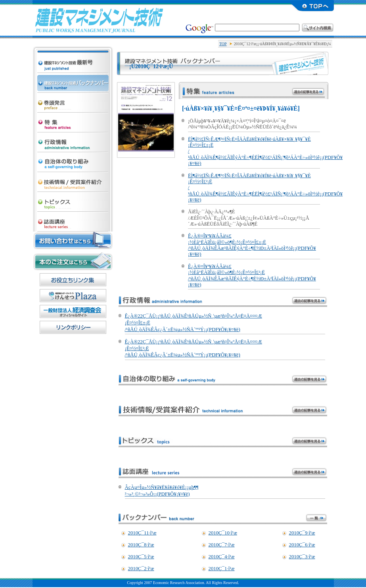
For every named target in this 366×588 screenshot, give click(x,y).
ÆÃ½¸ (73, 121)
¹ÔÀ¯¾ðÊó (73, 140)
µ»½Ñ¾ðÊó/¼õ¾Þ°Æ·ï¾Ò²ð (73, 180)
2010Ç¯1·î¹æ (222, 569)
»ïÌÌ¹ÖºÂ (73, 220)
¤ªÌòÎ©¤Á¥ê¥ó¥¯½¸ (73, 280)
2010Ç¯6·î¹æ (302, 545)
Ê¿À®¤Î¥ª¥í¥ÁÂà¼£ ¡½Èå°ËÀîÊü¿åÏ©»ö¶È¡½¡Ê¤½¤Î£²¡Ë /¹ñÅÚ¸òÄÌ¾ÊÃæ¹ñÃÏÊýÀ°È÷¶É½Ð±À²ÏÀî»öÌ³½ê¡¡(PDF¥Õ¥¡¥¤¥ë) (252, 276)
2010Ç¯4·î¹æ (222, 557)
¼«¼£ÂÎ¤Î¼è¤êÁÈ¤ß (73, 160)
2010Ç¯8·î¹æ (141, 545)
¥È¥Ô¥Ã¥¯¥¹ (73, 200)
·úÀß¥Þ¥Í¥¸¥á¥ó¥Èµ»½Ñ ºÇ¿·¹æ (73, 54)
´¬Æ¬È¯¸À (73, 101)
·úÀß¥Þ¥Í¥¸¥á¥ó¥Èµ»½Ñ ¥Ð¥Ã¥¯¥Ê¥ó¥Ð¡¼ (73, 81)
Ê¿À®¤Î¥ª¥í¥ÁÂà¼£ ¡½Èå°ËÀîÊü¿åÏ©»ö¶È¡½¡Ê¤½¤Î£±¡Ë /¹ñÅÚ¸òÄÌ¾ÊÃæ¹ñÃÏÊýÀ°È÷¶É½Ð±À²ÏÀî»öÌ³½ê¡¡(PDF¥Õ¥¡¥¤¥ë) (252, 245)
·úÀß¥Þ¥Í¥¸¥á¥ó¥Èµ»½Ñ (99, 20)
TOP (223, 44)
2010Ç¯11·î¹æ (142, 533)
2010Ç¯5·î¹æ (141, 557)
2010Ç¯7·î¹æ (222, 545)
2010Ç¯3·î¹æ (302, 557)
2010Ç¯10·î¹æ (223, 533)
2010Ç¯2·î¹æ (141, 569)
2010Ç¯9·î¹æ (302, 533)
